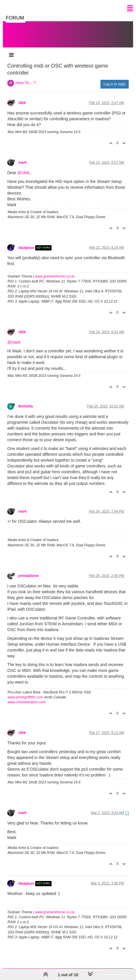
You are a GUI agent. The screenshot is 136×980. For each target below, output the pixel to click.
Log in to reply (115, 78)
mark (22, 157)
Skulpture (26, 242)
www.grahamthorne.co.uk (55, 271)
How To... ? (26, 77)
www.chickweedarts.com (27, 696)
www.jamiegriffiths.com (25, 691)
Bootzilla (26, 400)
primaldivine (29, 570)
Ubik (22, 97)
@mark (14, 336)
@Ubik (23, 167)
